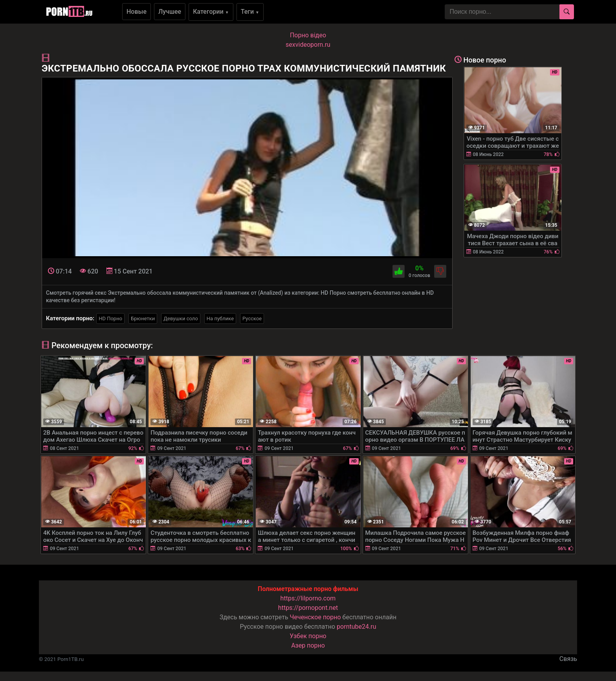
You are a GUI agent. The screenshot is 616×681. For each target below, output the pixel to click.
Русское (252, 318)
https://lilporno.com (308, 598)
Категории (211, 12)
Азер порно (308, 645)
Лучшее (170, 12)
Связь (568, 659)
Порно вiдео (308, 35)
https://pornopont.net (308, 608)
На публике (220, 318)
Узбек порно (308, 636)
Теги (250, 12)
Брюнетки (143, 318)
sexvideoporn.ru (308, 45)
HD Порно (110, 318)
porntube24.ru (356, 627)
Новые (137, 12)
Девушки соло (181, 318)
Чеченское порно (315, 617)
